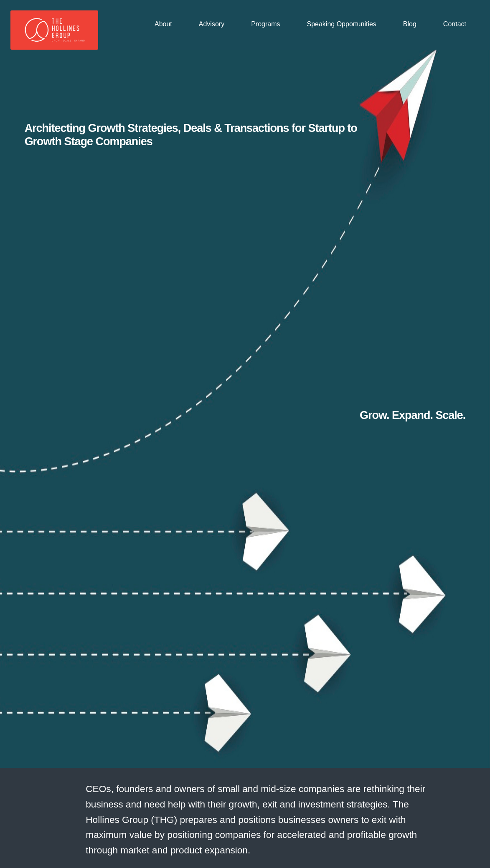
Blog (410, 24)
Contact (455, 24)
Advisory (212, 24)
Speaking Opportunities (342, 24)
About (163, 24)
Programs (265, 24)
